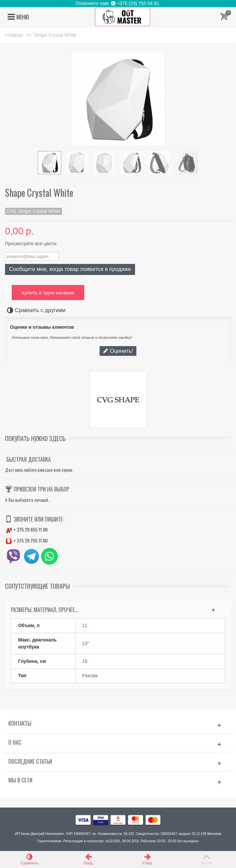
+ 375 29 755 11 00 (26, 540)
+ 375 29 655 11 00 (26, 529)
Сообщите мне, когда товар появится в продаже (70, 269)
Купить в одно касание (48, 293)
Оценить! (118, 351)
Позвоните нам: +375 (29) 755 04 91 (118, 3)
